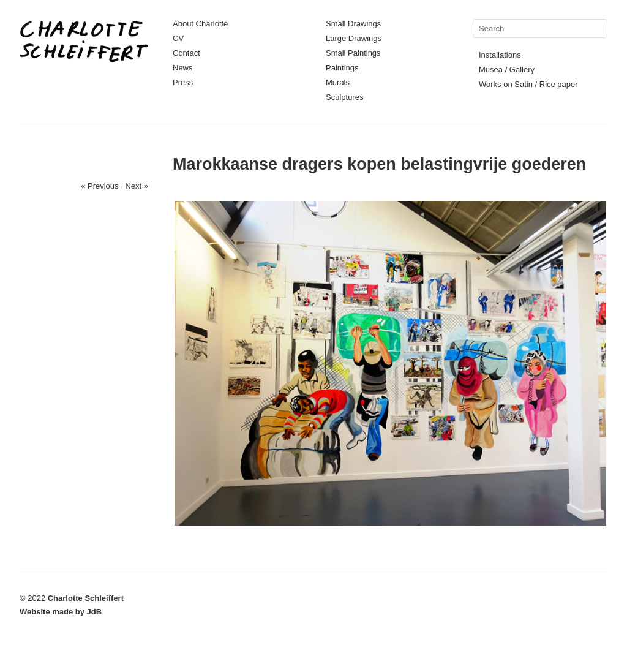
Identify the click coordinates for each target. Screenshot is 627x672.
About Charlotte (200, 24)
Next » (137, 186)
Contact (186, 53)
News (183, 68)
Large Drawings (354, 38)
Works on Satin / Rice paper (528, 84)
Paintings (342, 68)
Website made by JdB (61, 612)
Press (183, 82)
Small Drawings (353, 24)
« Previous (99, 186)
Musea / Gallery (507, 70)
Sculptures (344, 97)
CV (178, 38)
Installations (500, 55)
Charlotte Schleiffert (86, 598)
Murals (338, 82)
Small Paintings (353, 53)
